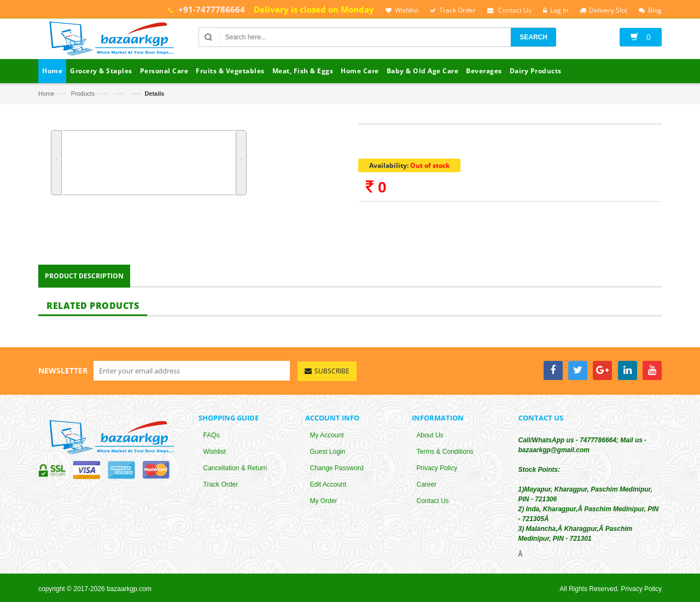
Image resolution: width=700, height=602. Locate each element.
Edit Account (328, 486)
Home (46, 93)
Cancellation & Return (235, 469)
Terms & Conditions (445, 453)
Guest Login (328, 453)
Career (427, 486)
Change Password (337, 469)
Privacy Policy (437, 469)
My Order (324, 502)
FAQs (212, 436)
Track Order (221, 486)
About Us (430, 436)
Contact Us (433, 502)
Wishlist (215, 453)
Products (83, 93)
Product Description (84, 276)
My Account (327, 436)
